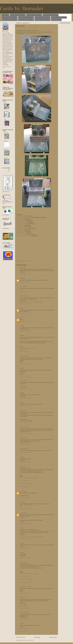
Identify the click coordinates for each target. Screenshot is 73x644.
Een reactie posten (22, 631)
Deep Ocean (20, 219)
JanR (21, 326)
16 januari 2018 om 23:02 (25, 304)
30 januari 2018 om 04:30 (25, 608)
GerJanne (22, 286)
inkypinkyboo (23, 427)
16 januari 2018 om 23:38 (25, 313)
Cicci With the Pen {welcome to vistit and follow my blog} (32, 537)
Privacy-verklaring (56, 20)
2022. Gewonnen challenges (26, 17)
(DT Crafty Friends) (24, 481)
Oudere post (53, 637)
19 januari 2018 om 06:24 (25, 462)
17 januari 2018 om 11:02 (25, 398)
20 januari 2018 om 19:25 (25, 498)
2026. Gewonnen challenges (18, 15)
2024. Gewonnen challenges (51, 15)
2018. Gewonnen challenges (26, 20)
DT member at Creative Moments (27, 348)
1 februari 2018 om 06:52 (25, 619)
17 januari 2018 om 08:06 (25, 376)
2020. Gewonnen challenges (59, 17)
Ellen (21, 393)
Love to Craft (20, 230)
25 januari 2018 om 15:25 (25, 548)
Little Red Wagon (21, 233)
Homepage (6, 15)
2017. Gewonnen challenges (42, 20)
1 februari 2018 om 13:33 (25, 629)
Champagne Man (39, 33)
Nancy (21, 543)
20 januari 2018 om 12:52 (25, 487)
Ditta (21, 552)
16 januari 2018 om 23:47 (25, 331)
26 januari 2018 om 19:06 (25, 582)
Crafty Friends (20, 227)
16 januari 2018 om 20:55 (25, 292)
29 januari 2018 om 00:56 (25, 593)
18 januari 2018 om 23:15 (25, 452)
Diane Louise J (23, 296)
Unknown (22, 491)
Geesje (6, 158)
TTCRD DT (22, 535)
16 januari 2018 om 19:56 (25, 282)
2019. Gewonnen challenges (9, 20)
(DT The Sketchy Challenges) (26, 483)
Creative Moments (21, 221)
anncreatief (22, 513)
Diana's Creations (24, 350)
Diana (21, 335)
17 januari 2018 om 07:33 (25, 364)
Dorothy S (22, 438)
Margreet (6, 133)
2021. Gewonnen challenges (42, 17)
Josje (21, 402)
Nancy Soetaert (23, 356)
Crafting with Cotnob (28, 505)
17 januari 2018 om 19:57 (25, 406)
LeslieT (21, 598)
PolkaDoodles (20, 225)
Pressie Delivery (29, 33)
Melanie (22, 466)
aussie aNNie (23, 449)
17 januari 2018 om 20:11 (25, 422)
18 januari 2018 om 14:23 (25, 433)
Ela (21, 308)
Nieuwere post (21, 637)
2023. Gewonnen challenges (9, 17)
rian (21, 457)
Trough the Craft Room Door (23, 236)
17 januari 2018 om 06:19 (25, 352)
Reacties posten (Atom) (28, 640)
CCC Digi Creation (21, 222)
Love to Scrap (20, 231)
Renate (21, 410)
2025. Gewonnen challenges (34, 15)
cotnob (21, 502)
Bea (5, 103)
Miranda (6, 141)
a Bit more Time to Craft (22, 228)
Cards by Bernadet (21, 8)
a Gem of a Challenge (22, 234)
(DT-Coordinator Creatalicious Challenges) (29, 478)
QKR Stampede (20, 216)
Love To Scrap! (23, 606)
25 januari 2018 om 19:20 (25, 558)
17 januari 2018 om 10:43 (25, 388)
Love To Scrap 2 (23, 605)
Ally (21, 623)
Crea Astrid (22, 381)
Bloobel (22, 262)
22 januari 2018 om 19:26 (25, 539)
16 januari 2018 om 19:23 (25, 274)
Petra (21, 368)
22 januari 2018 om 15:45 (25, 523)
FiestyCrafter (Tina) (24, 587)
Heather (22, 267)
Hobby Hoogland (24, 613)
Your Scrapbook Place (22, 224)
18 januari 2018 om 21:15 (25, 444)
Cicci (21, 528)
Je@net (22, 278)
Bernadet (6, 31)
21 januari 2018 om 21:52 (25, 508)
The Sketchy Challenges (23, 218)
